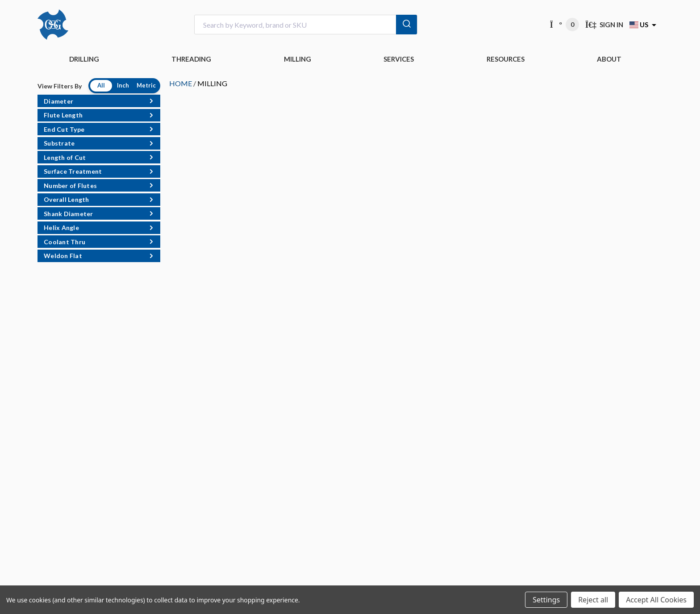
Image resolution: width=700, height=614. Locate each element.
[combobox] (306, 25)
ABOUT (609, 59)
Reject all (593, 600)
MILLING (298, 59)
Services (399, 59)
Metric (146, 85)
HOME (181, 83)
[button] (99, 101)
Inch (123, 85)
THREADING (191, 59)
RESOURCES (506, 59)
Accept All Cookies (656, 600)
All (101, 85)
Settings (546, 600)
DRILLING (84, 59)
